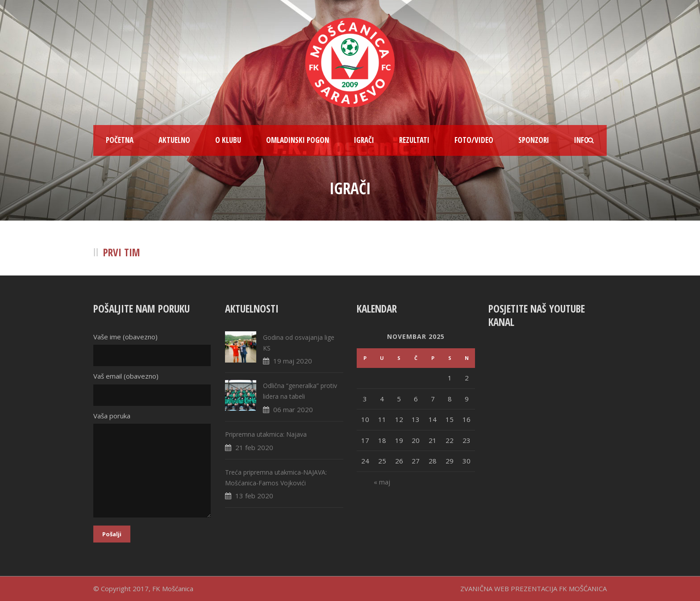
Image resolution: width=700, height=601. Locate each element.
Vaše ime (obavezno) (152, 349)
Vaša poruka (152, 466)
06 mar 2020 (293, 409)
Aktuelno (174, 140)
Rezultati (414, 140)
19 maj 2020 (293, 361)
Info (581, 140)
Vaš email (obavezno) (152, 389)
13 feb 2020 (254, 496)
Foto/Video (474, 140)
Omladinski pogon (298, 140)
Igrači (364, 140)
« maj (382, 482)
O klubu (228, 140)
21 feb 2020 (254, 447)
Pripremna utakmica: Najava (266, 434)
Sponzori (534, 140)
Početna (120, 140)
